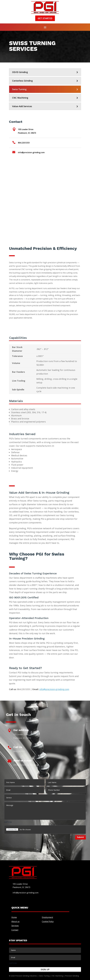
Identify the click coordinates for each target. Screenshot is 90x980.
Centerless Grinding (22, 81)
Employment (47, 917)
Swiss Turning (19, 89)
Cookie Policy (48, 921)
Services (15, 926)
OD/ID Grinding (20, 72)
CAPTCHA (8, 822)
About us (15, 921)
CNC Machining (20, 98)
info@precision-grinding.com (54, 689)
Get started (45, 18)
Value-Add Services (22, 106)
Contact (15, 930)
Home (14, 917)
